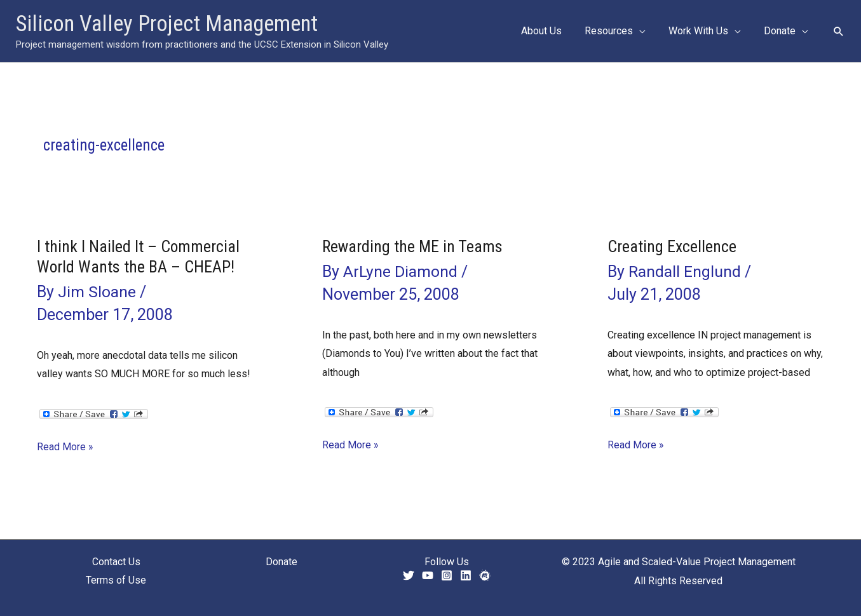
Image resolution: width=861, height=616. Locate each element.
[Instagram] (447, 575)
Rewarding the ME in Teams (413, 246)
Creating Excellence (672, 246)
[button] (646, 31)
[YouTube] (428, 575)
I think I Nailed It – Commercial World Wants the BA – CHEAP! (139, 257)
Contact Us (116, 562)
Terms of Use (116, 581)
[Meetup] (485, 575)
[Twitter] (409, 575)
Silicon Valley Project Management (167, 24)
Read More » (65, 447)
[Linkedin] (466, 575)
